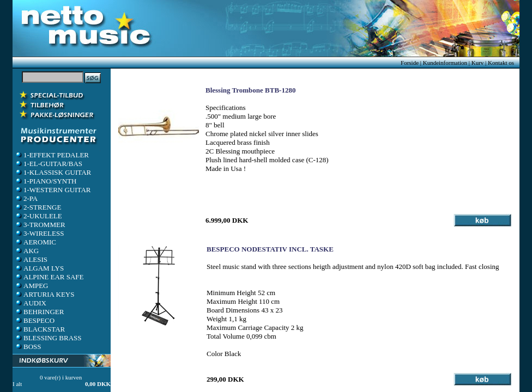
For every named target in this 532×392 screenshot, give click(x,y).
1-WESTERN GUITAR (53, 190)
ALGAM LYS (39, 268)
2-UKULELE (38, 216)
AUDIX (31, 303)
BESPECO (35, 320)
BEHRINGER (39, 312)
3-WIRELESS (39, 233)
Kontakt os (501, 63)
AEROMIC (35, 242)
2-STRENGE (38, 207)
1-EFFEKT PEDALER (52, 155)
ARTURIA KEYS (44, 294)
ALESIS (31, 259)
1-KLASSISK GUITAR (53, 172)
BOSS (28, 347)
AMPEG (32, 286)
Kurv (478, 63)
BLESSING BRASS (48, 338)
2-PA (26, 198)
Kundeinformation (445, 63)
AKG (27, 251)
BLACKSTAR (40, 329)
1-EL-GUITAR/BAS (49, 164)
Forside (410, 63)
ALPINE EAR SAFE (49, 277)
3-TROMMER (40, 225)
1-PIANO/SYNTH (46, 181)
